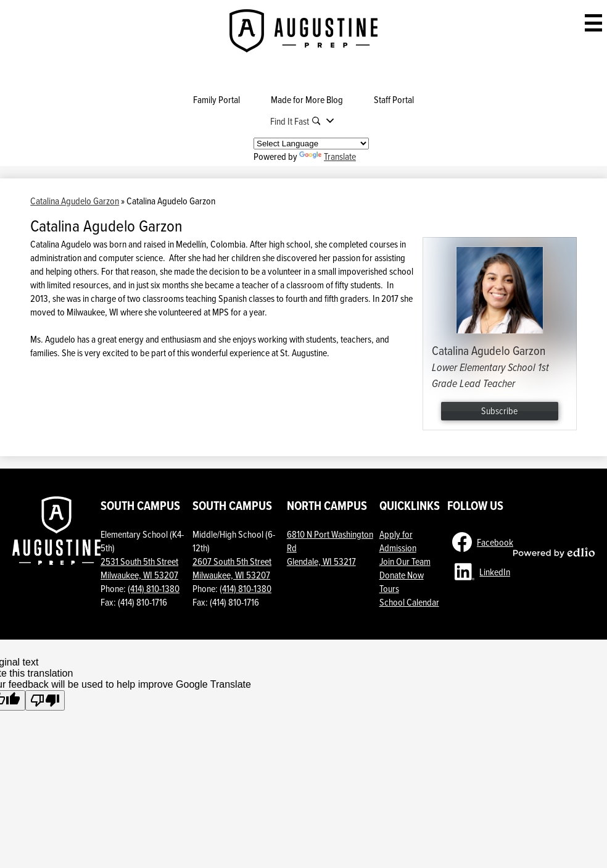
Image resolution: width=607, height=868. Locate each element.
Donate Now (402, 575)
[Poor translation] (45, 700)
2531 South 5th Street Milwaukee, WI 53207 (139, 568)
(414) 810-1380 (154, 588)
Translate (328, 156)
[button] (304, 121)
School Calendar (409, 602)
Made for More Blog (307, 99)
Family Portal (217, 99)
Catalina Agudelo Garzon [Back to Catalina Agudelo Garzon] (75, 201)
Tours (389, 588)
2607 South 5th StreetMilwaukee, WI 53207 (232, 568)
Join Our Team (405, 561)
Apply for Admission (398, 541)
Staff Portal (394, 99)
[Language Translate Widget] (311, 144)
